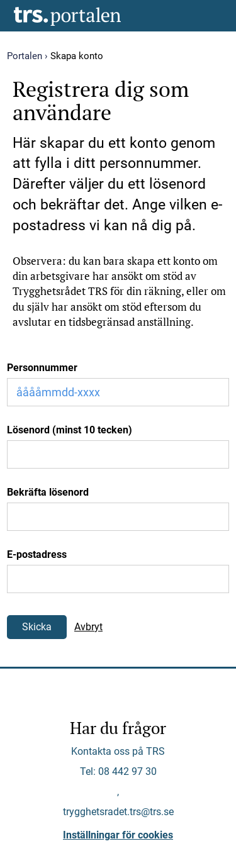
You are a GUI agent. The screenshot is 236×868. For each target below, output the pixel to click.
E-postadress (37, 554)
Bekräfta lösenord (48, 492)
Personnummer (42, 368)
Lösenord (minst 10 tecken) (70, 430)
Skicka (37, 627)
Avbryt (88, 627)
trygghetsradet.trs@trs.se (118, 812)
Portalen (25, 56)
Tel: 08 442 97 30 (118, 771)
